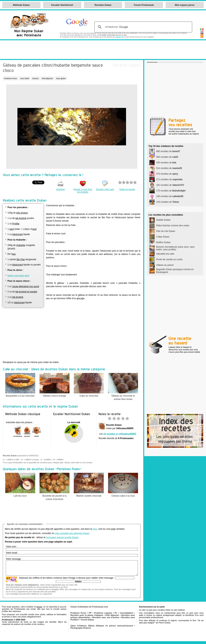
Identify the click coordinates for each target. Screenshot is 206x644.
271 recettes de (169, 179)
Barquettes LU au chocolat (20, 396)
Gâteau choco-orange (54, 396)
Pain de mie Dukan (166, 231)
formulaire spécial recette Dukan (62, 537)
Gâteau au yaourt (165, 265)
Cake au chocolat (89, 396)
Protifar (16, 224)
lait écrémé (21, 218)
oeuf (12, 229)
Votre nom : (12, 547)
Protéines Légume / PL (106, 613)
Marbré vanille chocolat (89, 496)
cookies (118, 37)
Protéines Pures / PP (81, 613)
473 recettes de (167, 174)
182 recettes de (170, 185)
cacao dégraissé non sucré (26, 286)
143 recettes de (168, 202)
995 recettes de (168, 151)
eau (14, 254)
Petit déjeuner (47, 78)
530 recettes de (166, 163)
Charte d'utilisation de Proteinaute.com (89, 607)
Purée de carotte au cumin (169, 259)
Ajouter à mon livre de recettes (83, 191)
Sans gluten (61, 78)
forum (39, 607)
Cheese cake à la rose (123, 496)
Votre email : (12, 553)
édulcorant (17, 234)
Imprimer (60, 189)
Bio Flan (21, 259)
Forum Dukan (87, 620)
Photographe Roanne (81, 628)
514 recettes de (169, 168)
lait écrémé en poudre (26, 292)
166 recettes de (170, 196)
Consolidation (127, 613)
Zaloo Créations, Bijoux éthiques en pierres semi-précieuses (102, 626)
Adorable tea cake (165, 254)
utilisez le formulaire (56, 614)
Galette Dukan (163, 220)
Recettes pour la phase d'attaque (87, 615)
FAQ (95, 529)
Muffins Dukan (163, 242)
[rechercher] (143, 27)
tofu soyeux (22, 213)
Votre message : (14, 559)
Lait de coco (20, 496)
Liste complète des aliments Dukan (72, 533)
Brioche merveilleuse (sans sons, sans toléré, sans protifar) (175, 248)
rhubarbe (21, 245)
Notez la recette (127, 189)
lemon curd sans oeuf (18, 276)
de (120, 434)
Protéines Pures (10, 78)
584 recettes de (167, 157)
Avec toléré (25, 78)
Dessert (35, 78)
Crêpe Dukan (163, 237)
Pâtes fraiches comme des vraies (173, 226)
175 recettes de (171, 191)
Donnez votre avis (105, 189)
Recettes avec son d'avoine (106, 617)
